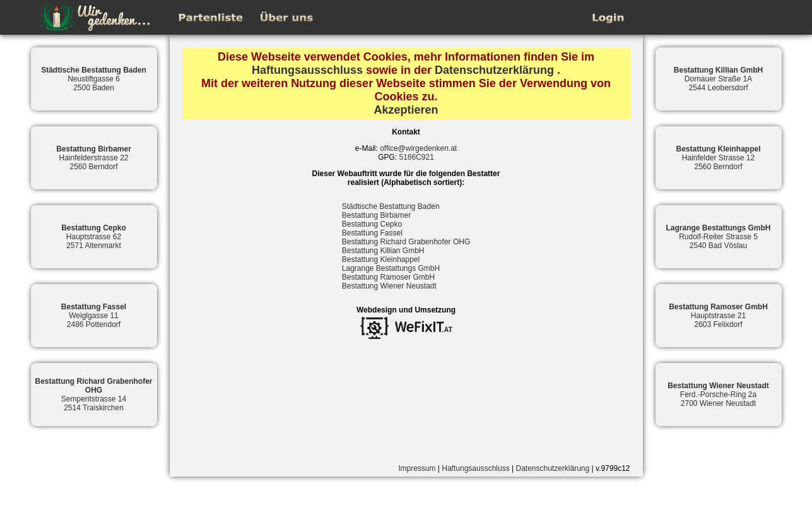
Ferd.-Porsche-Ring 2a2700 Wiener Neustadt (718, 395)
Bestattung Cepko (372, 224)
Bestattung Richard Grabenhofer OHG (406, 242)
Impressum (417, 468)
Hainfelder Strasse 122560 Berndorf (718, 158)
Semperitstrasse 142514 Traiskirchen (93, 395)
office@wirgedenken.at (418, 148)
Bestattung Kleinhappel (381, 259)
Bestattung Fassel (372, 233)
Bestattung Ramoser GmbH (388, 277)
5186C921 (416, 157)
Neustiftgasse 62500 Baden (94, 79)
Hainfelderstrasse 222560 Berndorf (94, 158)
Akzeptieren (406, 110)
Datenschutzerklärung (494, 70)
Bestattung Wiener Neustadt (389, 286)
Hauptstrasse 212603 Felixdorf (718, 316)
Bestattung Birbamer (376, 215)
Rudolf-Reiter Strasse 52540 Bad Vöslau (718, 237)
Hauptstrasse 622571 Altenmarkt (94, 237)
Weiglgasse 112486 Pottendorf (94, 316)
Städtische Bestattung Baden (391, 206)
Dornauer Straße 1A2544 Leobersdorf (718, 79)
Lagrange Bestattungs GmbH (391, 268)
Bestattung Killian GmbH (383, 251)
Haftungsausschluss (307, 70)
